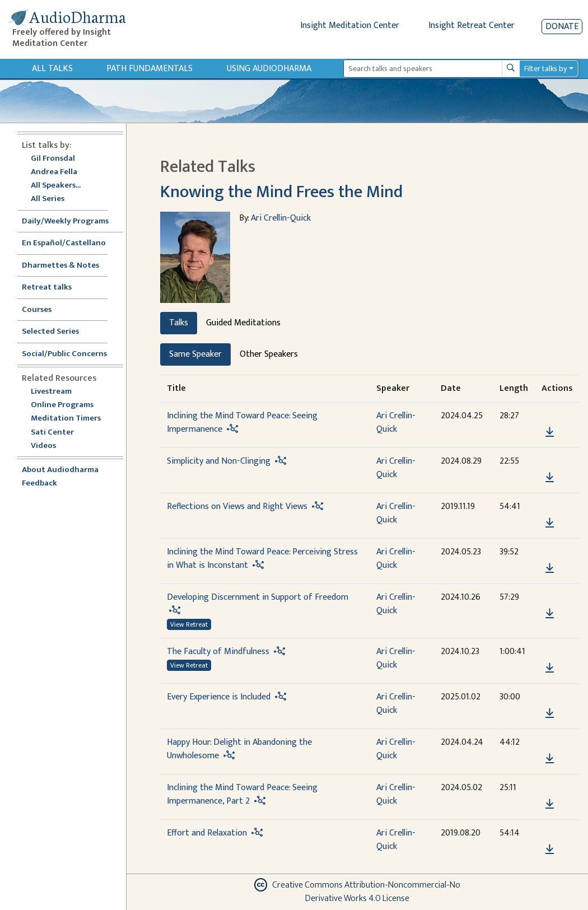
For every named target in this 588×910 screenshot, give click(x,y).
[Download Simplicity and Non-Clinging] (550, 478)
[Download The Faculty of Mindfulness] (550, 668)
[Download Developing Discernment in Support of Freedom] (550, 614)
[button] (549, 416)
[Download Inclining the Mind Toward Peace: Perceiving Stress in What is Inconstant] (550, 568)
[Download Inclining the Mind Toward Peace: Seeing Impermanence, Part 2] (550, 804)
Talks (179, 323)
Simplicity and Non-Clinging (219, 461)
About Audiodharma (60, 470)
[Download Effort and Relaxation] (550, 850)
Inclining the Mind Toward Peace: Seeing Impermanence (242, 423)
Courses (37, 310)
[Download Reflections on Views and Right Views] (550, 523)
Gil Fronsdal (53, 159)
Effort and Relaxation (207, 833)
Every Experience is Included (219, 697)
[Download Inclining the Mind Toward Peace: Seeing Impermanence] (550, 432)
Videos (49, 446)
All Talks (52, 69)
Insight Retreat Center (472, 25)
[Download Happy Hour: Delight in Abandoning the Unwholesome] (550, 759)
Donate (562, 27)
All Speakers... (56, 186)
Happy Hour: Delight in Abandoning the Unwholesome (239, 749)
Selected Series (57, 332)
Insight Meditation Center (350, 25)
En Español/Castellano (64, 243)
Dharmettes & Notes (60, 266)
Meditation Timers (66, 419)
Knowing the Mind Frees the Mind (281, 192)
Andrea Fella (54, 172)
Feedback (39, 484)
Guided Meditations (243, 323)
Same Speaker (195, 354)
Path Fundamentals (150, 69)
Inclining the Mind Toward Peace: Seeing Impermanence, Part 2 (242, 794)
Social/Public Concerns (64, 354)
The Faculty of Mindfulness (218, 652)
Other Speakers (269, 354)
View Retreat (189, 624)
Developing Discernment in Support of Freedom (258, 597)
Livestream (51, 392)
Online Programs (62, 405)
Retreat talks (47, 288)
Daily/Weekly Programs (71, 221)
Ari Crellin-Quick (281, 218)
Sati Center (52, 433)
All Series (48, 199)
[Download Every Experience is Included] (550, 713)
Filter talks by (545, 69)
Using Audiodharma (269, 69)
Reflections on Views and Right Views (237, 507)
